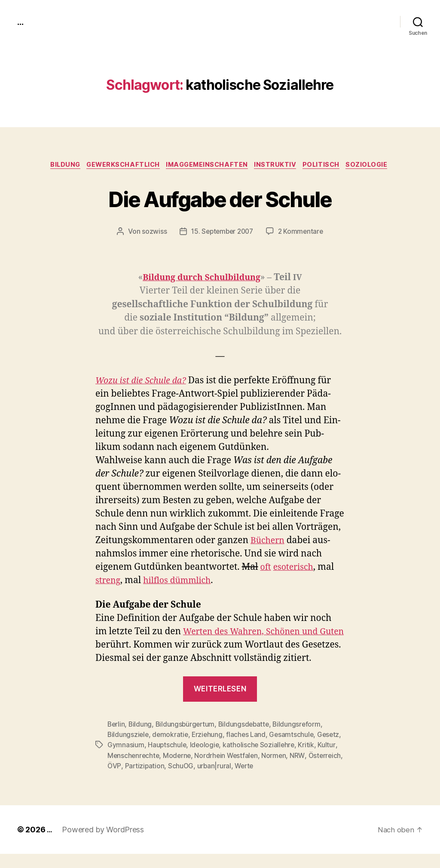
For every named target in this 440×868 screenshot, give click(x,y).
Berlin (116, 739)
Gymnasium (153, 759)
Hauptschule (194, 759)
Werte (301, 780)
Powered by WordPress (104, 844)
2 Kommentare (302, 232)
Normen (318, 770)
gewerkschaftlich (119, 165)
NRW (115, 780)
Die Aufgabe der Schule (220, 198)
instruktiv (279, 165)
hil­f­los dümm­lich (182, 582)
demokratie (172, 749)
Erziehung (210, 749)
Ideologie (232, 759)
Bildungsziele (129, 749)
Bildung (58, 165)
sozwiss (152, 232)
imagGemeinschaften (207, 165)
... (21, 21)
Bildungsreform (301, 739)
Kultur (136, 770)
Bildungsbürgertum (187, 739)
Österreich (143, 780)
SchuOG (237, 780)
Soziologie (377, 165)
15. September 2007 (222, 232)
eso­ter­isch (296, 568)
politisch (328, 165)
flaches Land (249, 749)
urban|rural (271, 780)
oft (266, 568)
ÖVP (170, 780)
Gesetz (119, 759)
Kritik (115, 770)
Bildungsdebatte (247, 739)
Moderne (219, 770)
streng (109, 582)
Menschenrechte (175, 770)
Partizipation (200, 780)
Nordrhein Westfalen (270, 770)
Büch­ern (269, 542)
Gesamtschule (295, 749)
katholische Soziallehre (287, 759)
